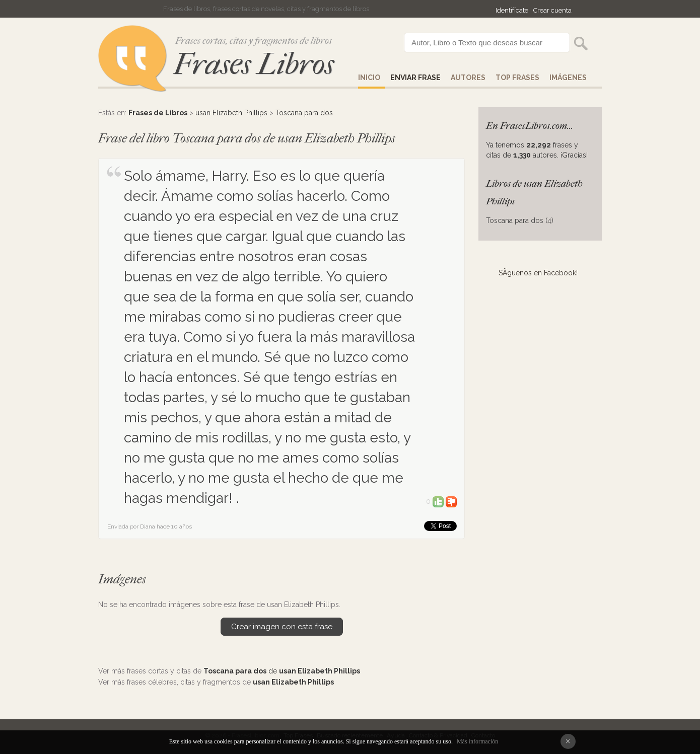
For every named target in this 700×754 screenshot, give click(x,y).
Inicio (369, 78)
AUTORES (468, 78)
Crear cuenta (552, 10)
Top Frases (517, 78)
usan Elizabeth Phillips (231, 113)
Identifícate (512, 10)
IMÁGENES (568, 78)
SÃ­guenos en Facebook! (538, 273)
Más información (477, 741)
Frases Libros (254, 64)
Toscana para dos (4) (520, 220)
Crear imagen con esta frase (282, 627)
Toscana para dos (304, 113)
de (282, 671)
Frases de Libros (158, 113)
